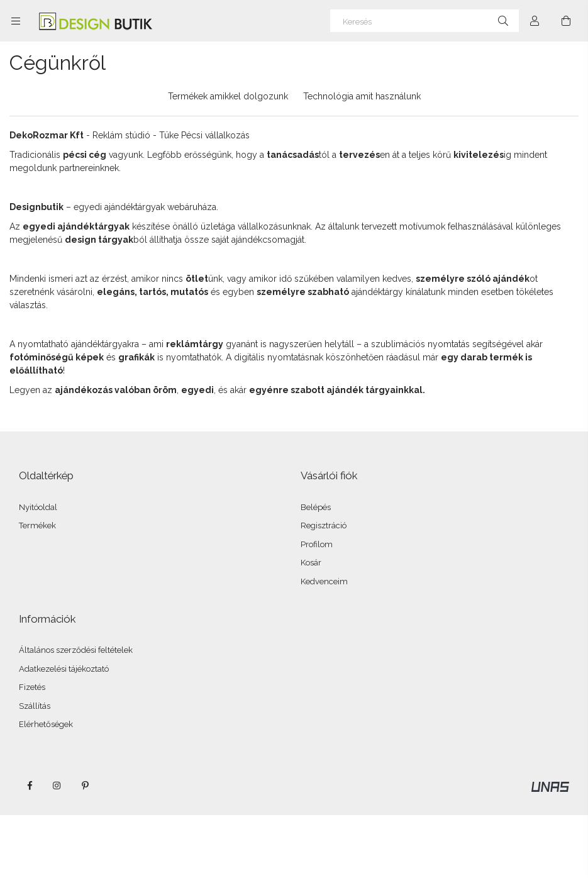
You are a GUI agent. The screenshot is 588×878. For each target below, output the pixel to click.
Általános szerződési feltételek (76, 650)
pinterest (85, 786)
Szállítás (35, 706)
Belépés (316, 507)
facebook (30, 786)
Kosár (311, 563)
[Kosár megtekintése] (566, 21)
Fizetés (32, 687)
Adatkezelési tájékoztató (64, 669)
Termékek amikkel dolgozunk (228, 96)
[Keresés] (424, 21)
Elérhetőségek (46, 724)
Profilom (317, 544)
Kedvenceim (324, 581)
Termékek (37, 525)
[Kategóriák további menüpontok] (16, 21)
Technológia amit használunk (362, 96)
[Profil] (535, 21)
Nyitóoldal (38, 507)
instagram (57, 786)
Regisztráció (324, 525)
